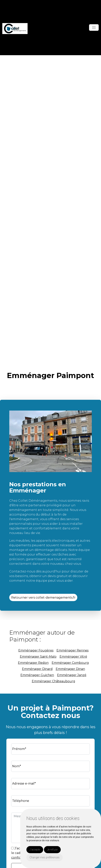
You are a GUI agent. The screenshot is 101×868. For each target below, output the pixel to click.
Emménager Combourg (70, 663)
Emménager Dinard (37, 669)
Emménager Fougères (36, 650)
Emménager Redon (33, 663)
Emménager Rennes (72, 650)
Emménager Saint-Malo (38, 657)
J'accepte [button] (35, 850)
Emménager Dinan (70, 669)
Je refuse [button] (52, 850)
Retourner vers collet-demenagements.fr (43, 598)
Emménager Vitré (73, 657)
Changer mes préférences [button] (45, 857)
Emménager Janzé (72, 675)
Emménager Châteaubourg (53, 681)
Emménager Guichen (37, 675)
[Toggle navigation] (94, 27)
